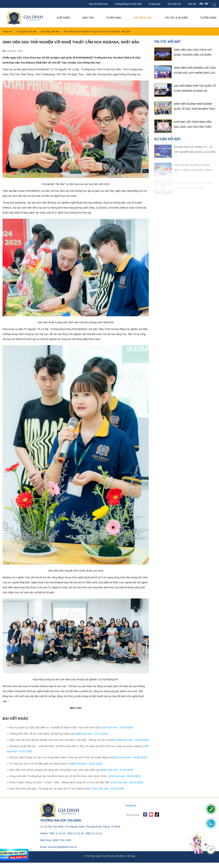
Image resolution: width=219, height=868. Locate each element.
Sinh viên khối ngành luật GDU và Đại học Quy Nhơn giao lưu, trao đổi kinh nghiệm (195, 71)
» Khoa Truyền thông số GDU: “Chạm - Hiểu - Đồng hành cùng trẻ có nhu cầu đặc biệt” (58, 782)
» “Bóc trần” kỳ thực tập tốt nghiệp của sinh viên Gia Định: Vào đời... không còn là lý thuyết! (61, 740)
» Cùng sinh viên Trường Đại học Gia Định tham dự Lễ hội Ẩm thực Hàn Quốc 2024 (57, 776)
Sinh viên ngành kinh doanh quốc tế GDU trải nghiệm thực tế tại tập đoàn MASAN (195, 107)
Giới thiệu (63, 18)
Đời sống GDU (143, 18)
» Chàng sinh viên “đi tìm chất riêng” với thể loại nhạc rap (41, 734)
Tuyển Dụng (208, 18)
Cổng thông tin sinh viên (128, 4)
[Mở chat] (197, 844)
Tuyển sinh (114, 18)
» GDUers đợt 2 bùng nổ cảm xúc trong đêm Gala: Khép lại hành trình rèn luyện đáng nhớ (60, 757)
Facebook (131, 806)
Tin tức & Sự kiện (176, 18)
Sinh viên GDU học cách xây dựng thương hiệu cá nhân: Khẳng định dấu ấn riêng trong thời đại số (193, 53)
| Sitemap (130, 856)
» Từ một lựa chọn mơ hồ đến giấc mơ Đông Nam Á (38, 764)
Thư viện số (174, 4)
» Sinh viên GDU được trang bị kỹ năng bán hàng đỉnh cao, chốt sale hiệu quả (53, 770)
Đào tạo (88, 18)
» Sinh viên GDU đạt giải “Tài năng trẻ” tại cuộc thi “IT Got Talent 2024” (49, 789)
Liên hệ (192, 4)
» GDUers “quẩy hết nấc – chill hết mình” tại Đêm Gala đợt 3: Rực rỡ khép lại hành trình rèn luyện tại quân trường (74, 746)
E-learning (155, 4)
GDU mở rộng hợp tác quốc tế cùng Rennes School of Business (195, 89)
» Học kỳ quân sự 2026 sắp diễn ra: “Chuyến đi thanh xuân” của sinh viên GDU (54, 727)
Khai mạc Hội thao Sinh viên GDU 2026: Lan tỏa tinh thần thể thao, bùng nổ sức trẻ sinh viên (193, 125)
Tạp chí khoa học (98, 4)
